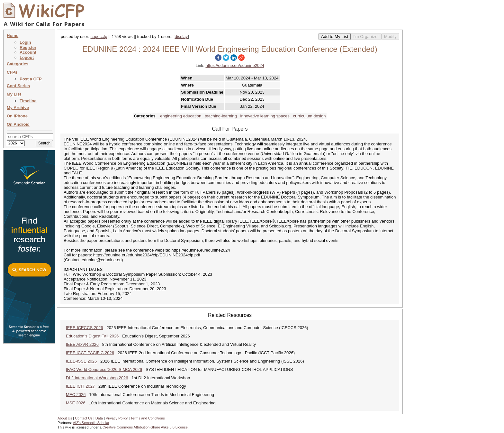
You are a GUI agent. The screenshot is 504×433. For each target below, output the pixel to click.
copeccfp (99, 37)
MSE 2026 (76, 403)
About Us (65, 418)
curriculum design (310, 116)
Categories (18, 64)
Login (25, 42)
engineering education (181, 116)
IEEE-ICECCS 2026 (85, 328)
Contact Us (84, 418)
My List (14, 94)
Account (28, 52)
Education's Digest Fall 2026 (92, 336)
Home (13, 36)
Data (99, 418)
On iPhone (17, 116)
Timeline (28, 101)
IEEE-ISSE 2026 (81, 361)
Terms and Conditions (148, 418)
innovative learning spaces (265, 116)
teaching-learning (221, 116)
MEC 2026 (76, 395)
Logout (27, 57)
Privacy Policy (117, 418)
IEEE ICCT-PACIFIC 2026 (90, 353)
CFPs (12, 72)
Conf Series (18, 86)
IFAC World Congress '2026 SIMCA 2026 (104, 369)
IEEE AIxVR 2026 (82, 344)
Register (28, 47)
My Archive (18, 108)
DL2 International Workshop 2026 (97, 378)
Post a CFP (31, 79)
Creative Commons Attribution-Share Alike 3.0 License (145, 427)
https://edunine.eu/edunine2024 (235, 65)
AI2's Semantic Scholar (91, 423)
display (181, 37)
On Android (18, 124)
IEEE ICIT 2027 (80, 386)
